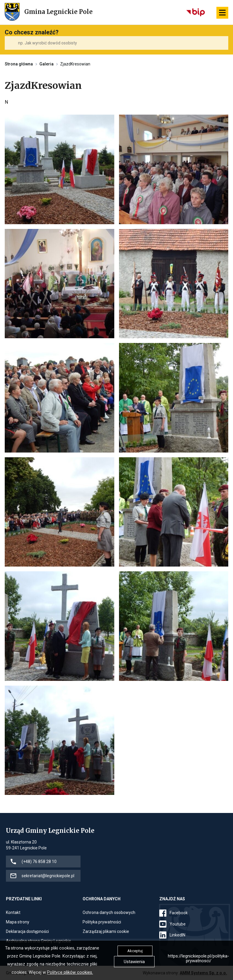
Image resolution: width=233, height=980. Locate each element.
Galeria (46, 64)
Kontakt (13, 912)
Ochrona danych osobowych (109, 912)
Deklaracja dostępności (27, 931)
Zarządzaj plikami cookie (106, 931)
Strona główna (19, 64)
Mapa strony (18, 922)
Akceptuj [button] (135, 951)
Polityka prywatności (102, 922)
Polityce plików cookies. (70, 972)
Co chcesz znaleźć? (32, 32)
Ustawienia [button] (134, 962)
